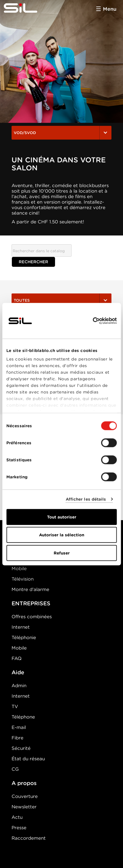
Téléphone (23, 717)
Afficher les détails (86, 499)
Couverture (25, 796)
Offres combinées (32, 617)
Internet (21, 627)
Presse (19, 828)
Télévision (23, 579)
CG (15, 769)
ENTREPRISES (31, 603)
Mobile (19, 569)
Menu (110, 9)
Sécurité (21, 748)
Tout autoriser (62, 517)
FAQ (17, 658)
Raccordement (29, 838)
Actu (17, 817)
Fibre (17, 738)
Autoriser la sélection (62, 535)
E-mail (19, 727)
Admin (19, 686)
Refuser (62, 553)
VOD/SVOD (61, 133)
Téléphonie (24, 637)
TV (15, 706)
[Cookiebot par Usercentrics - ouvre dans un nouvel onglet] (93, 321)
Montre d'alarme (30, 589)
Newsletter (24, 807)
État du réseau (28, 759)
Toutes (61, 300)
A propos (24, 783)
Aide (18, 672)
